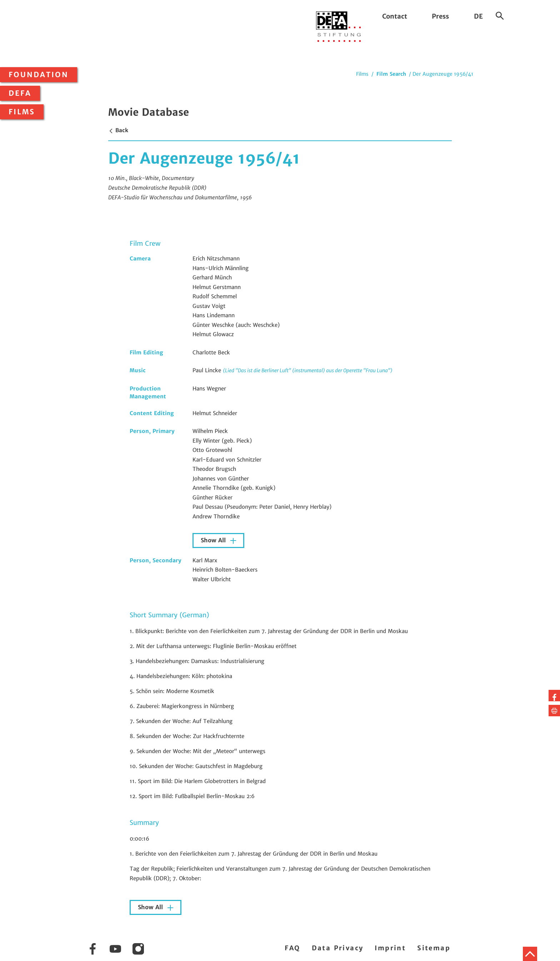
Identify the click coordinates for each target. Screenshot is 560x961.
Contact (395, 16)
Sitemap (434, 948)
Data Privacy (338, 948)
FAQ (292, 948)
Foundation (39, 75)
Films (22, 112)
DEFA (20, 93)
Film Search (391, 74)
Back (118, 130)
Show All (214, 540)
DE (478, 16)
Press (440, 16)
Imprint (390, 948)
